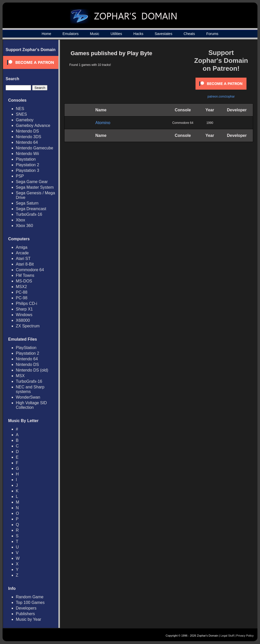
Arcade (22, 253)
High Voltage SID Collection (31, 405)
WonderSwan (28, 397)
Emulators (70, 34)
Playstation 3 (28, 170)
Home (46, 34)
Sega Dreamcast (31, 209)
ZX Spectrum (28, 326)
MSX (20, 376)
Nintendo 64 (27, 142)
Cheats (189, 34)
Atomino (103, 123)
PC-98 (22, 298)
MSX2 (21, 287)
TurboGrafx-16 (29, 214)
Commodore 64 (30, 270)
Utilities (116, 34)
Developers (26, 608)
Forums (212, 34)
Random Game (30, 597)
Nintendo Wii (27, 154)
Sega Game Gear (32, 182)
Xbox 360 (24, 226)
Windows (24, 315)
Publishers (25, 614)
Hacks (138, 34)
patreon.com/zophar (221, 97)
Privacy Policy (245, 636)
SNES (21, 114)
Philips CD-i (27, 303)
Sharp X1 (24, 309)
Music (95, 34)
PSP (20, 176)
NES (20, 109)
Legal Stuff (227, 636)
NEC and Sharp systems (30, 389)
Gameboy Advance (33, 126)
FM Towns (25, 275)
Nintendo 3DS (29, 137)
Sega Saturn (27, 203)
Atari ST (23, 259)
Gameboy (25, 120)
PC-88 (22, 292)
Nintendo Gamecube (35, 148)
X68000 (23, 320)
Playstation (26, 159)
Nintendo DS (27, 131)
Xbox (20, 220)
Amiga (22, 247)
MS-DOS (24, 281)
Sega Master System (35, 187)
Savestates (164, 34)
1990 (210, 123)
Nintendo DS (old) (32, 370)
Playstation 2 (28, 165)
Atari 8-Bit (25, 264)
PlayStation (26, 348)
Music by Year (29, 619)
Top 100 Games (30, 603)
